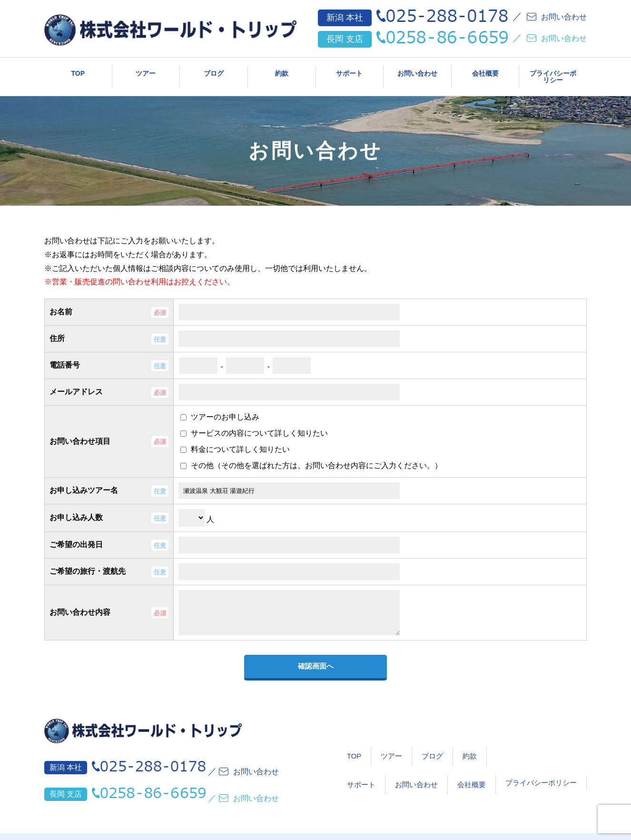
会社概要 (485, 71)
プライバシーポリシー (553, 71)
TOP (78, 71)
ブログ (214, 71)
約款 (282, 71)
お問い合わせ (417, 71)
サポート (349, 71)
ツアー (146, 71)
